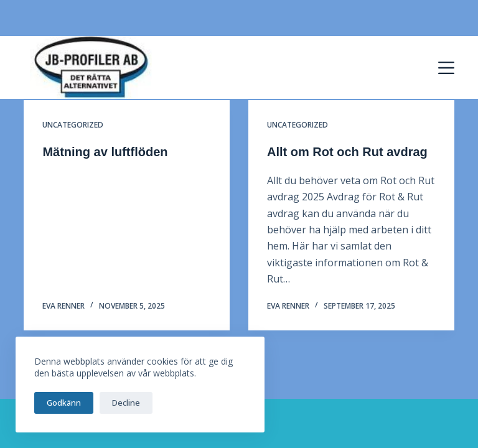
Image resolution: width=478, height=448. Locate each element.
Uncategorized (73, 125)
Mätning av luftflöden (105, 152)
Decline (126, 403)
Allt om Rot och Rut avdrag (347, 152)
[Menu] (446, 68)
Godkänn (64, 403)
